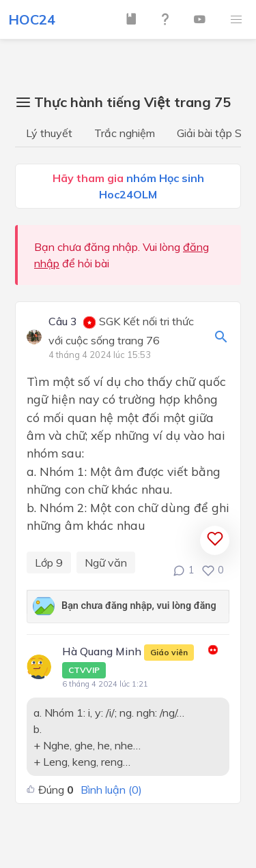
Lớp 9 (49, 563)
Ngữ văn (106, 563)
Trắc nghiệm (125, 133)
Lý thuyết (49, 133)
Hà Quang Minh (128, 661)
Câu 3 (63, 322)
